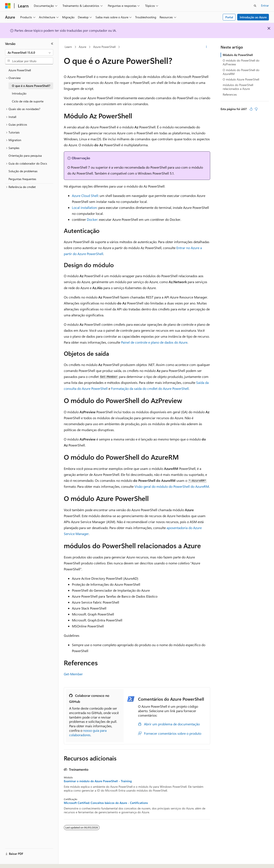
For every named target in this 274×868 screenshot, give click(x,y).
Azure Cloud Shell (85, 196)
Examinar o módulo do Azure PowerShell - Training (98, 781)
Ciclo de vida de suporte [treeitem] (28, 101)
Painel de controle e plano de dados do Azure (154, 342)
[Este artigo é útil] (251, 109)
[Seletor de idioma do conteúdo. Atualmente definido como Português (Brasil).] (21, 861)
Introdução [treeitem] (19, 93)
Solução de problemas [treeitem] (23, 171)
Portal (229, 17)
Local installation (84, 207)
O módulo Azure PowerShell (241, 79)
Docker (92, 219)
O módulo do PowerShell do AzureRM (241, 72)
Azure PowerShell (104, 47)
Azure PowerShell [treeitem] (20, 70)
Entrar (265, 5)
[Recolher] (52, 44)
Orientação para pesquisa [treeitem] (25, 156)
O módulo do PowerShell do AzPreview (241, 62)
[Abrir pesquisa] (255, 6)
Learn (68, 47)
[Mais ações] (206, 47)
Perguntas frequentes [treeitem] (22, 179)
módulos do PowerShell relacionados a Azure (238, 87)
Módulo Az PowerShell (238, 55)
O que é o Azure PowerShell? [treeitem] (31, 86)
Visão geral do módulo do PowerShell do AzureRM (172, 486)
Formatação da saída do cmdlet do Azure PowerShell (150, 388)
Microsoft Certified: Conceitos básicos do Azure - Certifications (106, 803)
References (230, 94)
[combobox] (29, 53)
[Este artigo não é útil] (256, 109)
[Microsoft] (8, 6)
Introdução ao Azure (253, 17)
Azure (82, 47)
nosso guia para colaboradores (88, 733)
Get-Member (73, 674)
